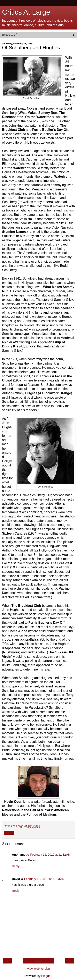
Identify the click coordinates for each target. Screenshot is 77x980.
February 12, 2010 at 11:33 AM (44, 879)
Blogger (46, 976)
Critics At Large (26, 12)
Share (9, 833)
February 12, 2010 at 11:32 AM (50, 855)
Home (38, 961)
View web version (39, 969)
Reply (16, 866)
